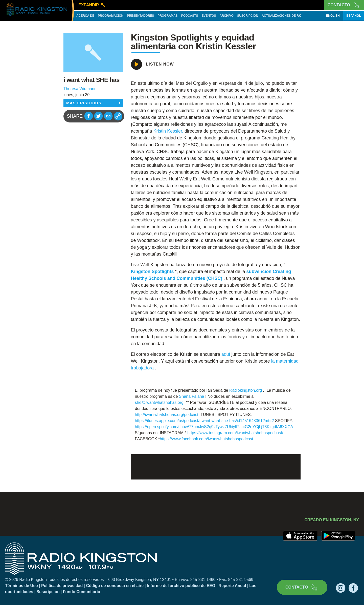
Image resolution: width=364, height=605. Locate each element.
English (333, 16)
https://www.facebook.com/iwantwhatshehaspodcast (206, 439)
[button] (89, 116)
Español (354, 16)
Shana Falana (192, 396)
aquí (226, 354)
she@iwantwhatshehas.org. (160, 402)
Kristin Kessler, (168, 131)
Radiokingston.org (246, 390)
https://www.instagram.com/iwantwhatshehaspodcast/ (235, 433)
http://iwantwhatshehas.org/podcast (167, 415)
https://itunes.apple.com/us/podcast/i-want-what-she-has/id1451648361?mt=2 (204, 421)
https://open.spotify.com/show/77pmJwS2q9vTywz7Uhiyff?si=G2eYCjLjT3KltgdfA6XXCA (214, 427)
